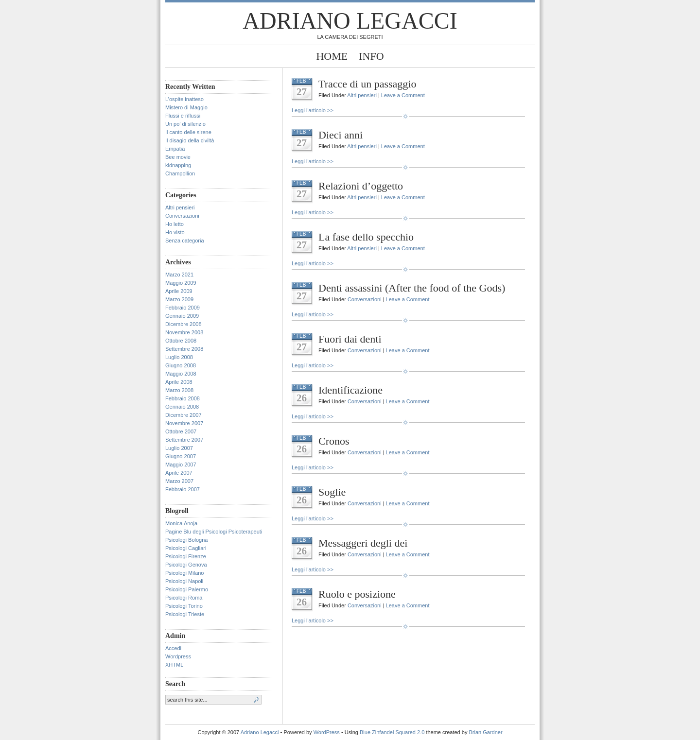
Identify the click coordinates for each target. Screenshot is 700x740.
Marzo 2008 (179, 390)
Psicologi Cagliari (186, 548)
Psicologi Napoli (184, 581)
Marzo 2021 (179, 275)
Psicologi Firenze (186, 556)
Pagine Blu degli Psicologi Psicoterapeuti (214, 532)
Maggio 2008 (181, 374)
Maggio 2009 (181, 283)
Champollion (180, 173)
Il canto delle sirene (188, 132)
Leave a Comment (403, 95)
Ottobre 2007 (181, 431)
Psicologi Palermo (187, 589)
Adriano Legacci (350, 21)
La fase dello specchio (366, 237)
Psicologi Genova (186, 565)
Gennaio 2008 (182, 407)
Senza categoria (185, 241)
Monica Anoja (181, 523)
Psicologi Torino (184, 606)
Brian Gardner (485, 732)
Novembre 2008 (184, 332)
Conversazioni (182, 216)
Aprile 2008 (179, 382)
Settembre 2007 (184, 440)
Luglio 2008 (179, 357)
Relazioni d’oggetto (361, 186)
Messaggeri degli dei (363, 543)
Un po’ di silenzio (185, 124)
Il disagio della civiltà (190, 140)
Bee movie (178, 157)
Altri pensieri (180, 207)
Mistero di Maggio (186, 107)
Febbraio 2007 (183, 489)
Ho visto (175, 232)
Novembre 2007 (184, 423)
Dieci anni (341, 135)
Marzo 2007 (179, 481)
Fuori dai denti (350, 339)
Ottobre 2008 (181, 341)
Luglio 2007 (179, 448)
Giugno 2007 (181, 456)
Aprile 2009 (179, 291)
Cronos (334, 441)
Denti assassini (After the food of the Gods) (412, 288)
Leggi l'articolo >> (313, 110)
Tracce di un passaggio (367, 84)
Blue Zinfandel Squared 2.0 (392, 732)
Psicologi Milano (184, 573)
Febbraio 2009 (183, 308)
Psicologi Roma (184, 598)
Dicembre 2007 (184, 415)
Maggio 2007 (181, 465)
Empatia (175, 149)
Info (371, 56)
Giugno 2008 (181, 365)
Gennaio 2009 (182, 316)
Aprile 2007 (179, 473)
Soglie (332, 492)
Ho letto (175, 224)
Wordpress (178, 656)
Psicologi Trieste (185, 614)
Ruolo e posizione (357, 594)
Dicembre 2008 (184, 324)
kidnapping (178, 165)
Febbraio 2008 (183, 398)
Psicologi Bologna (186, 540)
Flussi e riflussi (183, 116)
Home (332, 56)
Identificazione (350, 390)
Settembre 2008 (184, 349)
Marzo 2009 (179, 299)
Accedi (173, 648)
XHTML (174, 665)
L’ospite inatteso (184, 99)
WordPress (327, 732)
